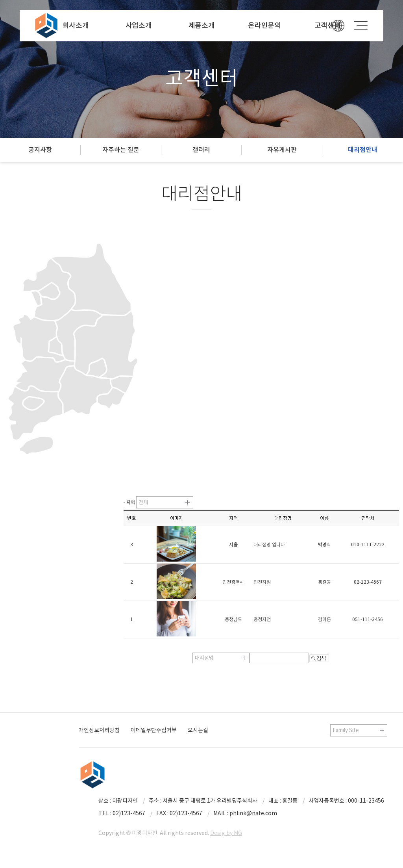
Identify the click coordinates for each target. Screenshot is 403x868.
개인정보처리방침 (99, 730)
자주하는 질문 (121, 150)
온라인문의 (264, 25)
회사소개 (76, 25)
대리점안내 (363, 150)
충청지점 (262, 619)
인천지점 (262, 582)
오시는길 (198, 730)
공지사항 (40, 150)
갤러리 (201, 150)
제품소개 (202, 25)
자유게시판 (282, 150)
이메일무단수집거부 (154, 730)
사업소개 (139, 25)
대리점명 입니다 (269, 544)
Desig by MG (226, 833)
